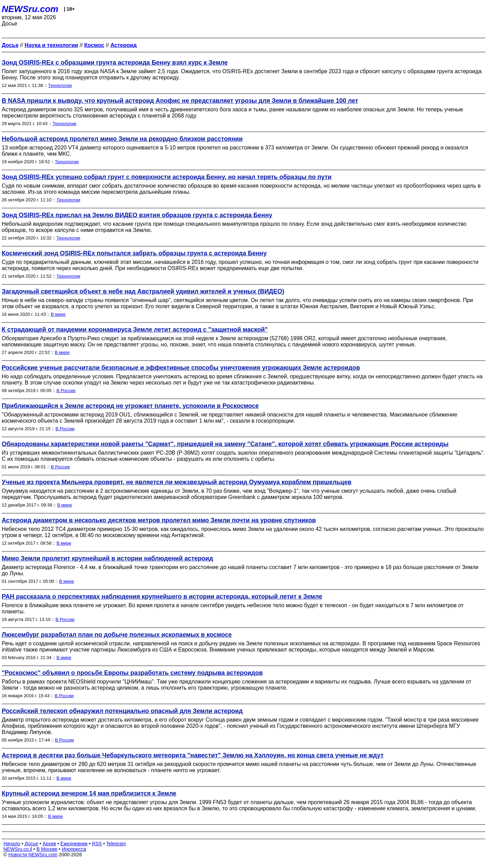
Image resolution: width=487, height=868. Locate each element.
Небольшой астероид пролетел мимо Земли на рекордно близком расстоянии (122, 139)
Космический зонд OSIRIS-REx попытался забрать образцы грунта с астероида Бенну (134, 253)
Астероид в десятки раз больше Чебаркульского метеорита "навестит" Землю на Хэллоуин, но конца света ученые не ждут (193, 755)
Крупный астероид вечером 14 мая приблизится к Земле (89, 793)
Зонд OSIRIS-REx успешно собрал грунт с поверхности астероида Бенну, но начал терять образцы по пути (167, 177)
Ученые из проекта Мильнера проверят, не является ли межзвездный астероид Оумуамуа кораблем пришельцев (177, 482)
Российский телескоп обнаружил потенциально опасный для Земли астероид (122, 711)
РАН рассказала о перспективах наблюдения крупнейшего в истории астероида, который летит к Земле (162, 597)
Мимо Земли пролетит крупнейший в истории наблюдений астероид (107, 558)
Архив (49, 844)
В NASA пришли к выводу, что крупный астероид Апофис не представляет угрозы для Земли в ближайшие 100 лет (180, 101)
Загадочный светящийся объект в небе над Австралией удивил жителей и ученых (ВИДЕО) (143, 291)
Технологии (60, 85)
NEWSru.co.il (18, 849)
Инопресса (74, 849)
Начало (12, 844)
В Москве (47, 849)
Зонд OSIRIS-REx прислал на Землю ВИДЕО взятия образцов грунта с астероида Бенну (137, 215)
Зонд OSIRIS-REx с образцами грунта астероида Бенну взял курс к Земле (115, 63)
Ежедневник (74, 844)
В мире (58, 314)
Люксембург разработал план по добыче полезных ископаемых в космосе (117, 635)
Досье (31, 844)
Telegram (116, 844)
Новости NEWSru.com (33, 855)
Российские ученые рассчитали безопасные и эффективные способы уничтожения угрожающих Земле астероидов (181, 368)
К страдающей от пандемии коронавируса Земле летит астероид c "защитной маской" (135, 330)
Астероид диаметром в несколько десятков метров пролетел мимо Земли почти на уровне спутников (159, 520)
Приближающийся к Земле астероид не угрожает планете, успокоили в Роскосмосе (130, 406)
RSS (97, 844)
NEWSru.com (30, 9)
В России (66, 391)
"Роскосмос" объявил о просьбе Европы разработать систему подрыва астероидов (132, 673)
